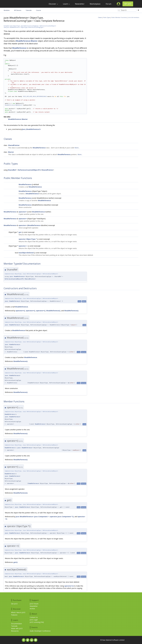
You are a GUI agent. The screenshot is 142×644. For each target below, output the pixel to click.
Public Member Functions (119, 17)
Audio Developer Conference (40, 631)
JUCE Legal (34, 620)
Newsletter (80, 4)
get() (15, 562)
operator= (23, 212)
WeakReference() (53, 311)
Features (14, 615)
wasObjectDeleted (26, 253)
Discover (52, 4)
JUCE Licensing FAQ (37, 622)
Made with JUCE (17, 628)
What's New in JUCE (18, 612)
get (20, 232)
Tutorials (14, 626)
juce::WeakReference (17, 276)
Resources (15, 631)
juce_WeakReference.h (31, 129)
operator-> (23, 246)
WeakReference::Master (27, 41)
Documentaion (16, 624)
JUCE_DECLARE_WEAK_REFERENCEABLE (35, 96)
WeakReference (19, 48)
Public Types (107, 17)
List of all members (134, 17)
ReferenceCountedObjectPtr (29, 170)
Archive (32, 609)
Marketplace (95, 4)
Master (11, 152)
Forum (108, 4)
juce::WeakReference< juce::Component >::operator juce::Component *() (45, 517)
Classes (100, 17)
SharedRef (12, 170)
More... (77, 148)
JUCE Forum (34, 604)
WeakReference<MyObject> (14, 105)
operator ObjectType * (28, 239)
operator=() (20, 311)
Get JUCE (128, 4)
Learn (66, 4)
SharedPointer (14, 145)
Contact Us (34, 617)
